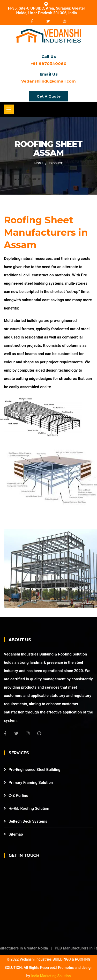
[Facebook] (5, 733)
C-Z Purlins (18, 795)
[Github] (39, 733)
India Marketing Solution (51, 976)
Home (39, 164)
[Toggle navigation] (9, 109)
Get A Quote (49, 96)
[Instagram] (28, 733)
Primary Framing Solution (31, 783)
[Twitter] (16, 733)
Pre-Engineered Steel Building (35, 770)
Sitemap (16, 834)
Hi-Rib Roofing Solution (29, 808)
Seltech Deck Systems (28, 821)
